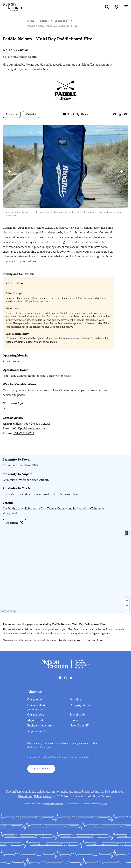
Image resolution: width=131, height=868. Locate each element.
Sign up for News (41, 769)
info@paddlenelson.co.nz (29, 428)
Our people (35, 700)
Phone (82, 114)
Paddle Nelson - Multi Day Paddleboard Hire (52, 26)
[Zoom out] (127, 605)
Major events (36, 720)
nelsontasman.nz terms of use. (86, 640)
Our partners (36, 715)
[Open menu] (126, 7)
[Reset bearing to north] (127, 610)
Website (31, 114)
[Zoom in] (127, 600)
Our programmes (81, 705)
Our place (76, 700)
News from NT (79, 726)
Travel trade (78, 715)
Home (31, 21)
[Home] (11, 7)
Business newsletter (41, 726)
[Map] (117, 7)
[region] (65, 572)
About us (35, 692)
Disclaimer (25, 796)
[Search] (107, 7)
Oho (105, 804)
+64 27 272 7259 (24, 433)
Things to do (62, 21)
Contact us (77, 720)
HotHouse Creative (54, 804)
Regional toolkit (37, 731)
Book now (12, 114)
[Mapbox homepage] (9, 611)
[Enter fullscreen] (127, 533)
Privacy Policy (43, 796)
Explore (44, 21)
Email (68, 114)
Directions (15, 523)
